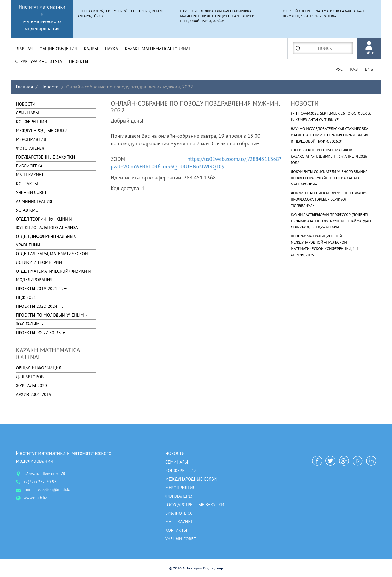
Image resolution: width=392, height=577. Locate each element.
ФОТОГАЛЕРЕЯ (30, 148)
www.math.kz (35, 498)
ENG (369, 70)
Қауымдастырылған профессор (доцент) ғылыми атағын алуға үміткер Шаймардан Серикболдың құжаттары (331, 221)
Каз (353, 70)
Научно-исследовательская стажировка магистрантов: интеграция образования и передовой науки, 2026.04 (330, 135)
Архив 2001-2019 (34, 394)
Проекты (78, 61)
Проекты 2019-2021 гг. (42, 288)
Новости (50, 87)
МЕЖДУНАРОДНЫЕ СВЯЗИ (42, 131)
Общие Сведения (58, 49)
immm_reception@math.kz (47, 490)
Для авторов (30, 377)
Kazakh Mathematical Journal (158, 49)
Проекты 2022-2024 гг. (39, 306)
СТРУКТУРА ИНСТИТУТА (39, 61)
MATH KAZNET (30, 175)
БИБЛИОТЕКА (29, 166)
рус (338, 70)
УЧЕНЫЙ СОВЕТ (32, 192)
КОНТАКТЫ (27, 184)
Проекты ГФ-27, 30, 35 (41, 333)
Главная (24, 49)
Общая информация (39, 368)
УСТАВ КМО (27, 210)
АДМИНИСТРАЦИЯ (34, 201)
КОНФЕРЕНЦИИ (32, 122)
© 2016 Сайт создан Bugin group (196, 568)
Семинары (27, 113)
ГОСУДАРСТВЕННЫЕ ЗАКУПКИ (46, 157)
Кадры (91, 49)
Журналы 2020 (32, 386)
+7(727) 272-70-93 (40, 482)
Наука (111, 49)
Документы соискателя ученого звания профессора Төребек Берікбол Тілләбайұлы (329, 199)
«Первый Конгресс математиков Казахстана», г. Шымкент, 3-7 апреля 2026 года (329, 156)
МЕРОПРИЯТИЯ (31, 139)
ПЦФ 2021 (26, 297)
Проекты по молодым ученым (52, 315)
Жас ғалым (30, 324)
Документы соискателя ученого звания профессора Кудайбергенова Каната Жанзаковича (329, 178)
